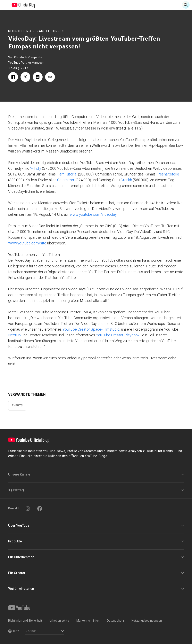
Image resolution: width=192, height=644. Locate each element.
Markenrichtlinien (88, 621)
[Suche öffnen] (186, 5)
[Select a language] (45, 631)
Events (17, 405)
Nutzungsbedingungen (147, 621)
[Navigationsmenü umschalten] (5, 5)
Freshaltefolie (168, 174)
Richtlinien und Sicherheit (25, 621)
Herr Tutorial (67, 174)
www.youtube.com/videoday (93, 214)
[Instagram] (28, 509)
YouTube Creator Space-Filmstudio (91, 329)
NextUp (15, 335)
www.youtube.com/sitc (27, 243)
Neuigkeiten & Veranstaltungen (36, 31)
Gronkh (126, 180)
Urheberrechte (59, 621)
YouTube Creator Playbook (118, 335)
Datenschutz (116, 621)
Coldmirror (66, 180)
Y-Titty (36, 168)
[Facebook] (40, 509)
